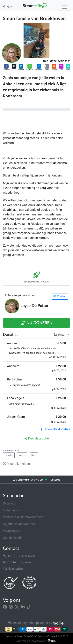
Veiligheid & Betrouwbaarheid (23, 517)
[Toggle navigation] (65, 7)
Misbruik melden (16, 464)
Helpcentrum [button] (14, 569)
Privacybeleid (12, 531)
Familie (9, 455)
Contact (60, 296)
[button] (6, 67)
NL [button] (8, 7)
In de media (11, 510)
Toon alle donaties (55, 429)
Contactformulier (17, 562)
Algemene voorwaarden (19, 524)
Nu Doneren (37, 323)
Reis (34, 455)
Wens (22, 455)
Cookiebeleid (12, 538)
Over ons (9, 503)
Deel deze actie (37, 438)
